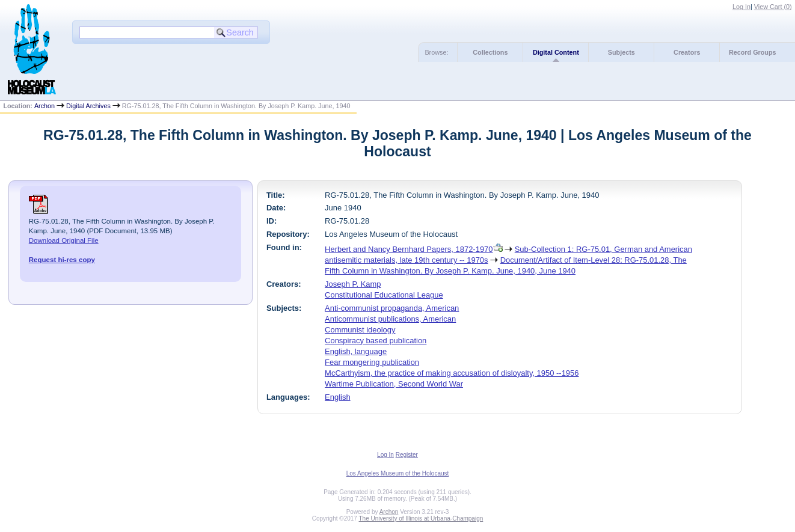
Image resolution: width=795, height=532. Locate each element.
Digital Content (556, 52)
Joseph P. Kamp (353, 284)
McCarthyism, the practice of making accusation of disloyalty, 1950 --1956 (452, 373)
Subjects (622, 52)
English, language (356, 351)
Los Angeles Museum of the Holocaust (398, 473)
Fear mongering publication (372, 362)
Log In (741, 7)
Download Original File (64, 240)
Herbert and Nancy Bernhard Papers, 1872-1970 (409, 249)
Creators (687, 52)
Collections (490, 52)
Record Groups (753, 52)
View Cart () (773, 7)
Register (407, 455)
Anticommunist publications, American (390, 319)
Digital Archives (88, 106)
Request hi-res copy (62, 260)
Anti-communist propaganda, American (392, 308)
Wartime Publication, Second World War (394, 384)
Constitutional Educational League (384, 295)
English (337, 397)
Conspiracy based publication (376, 341)
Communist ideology (360, 330)
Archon (45, 106)
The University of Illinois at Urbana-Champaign (421, 518)
